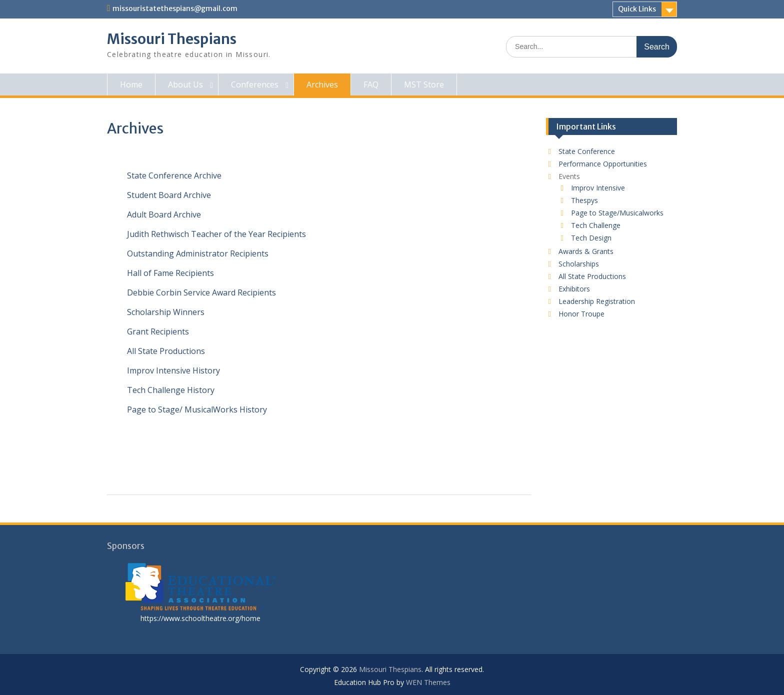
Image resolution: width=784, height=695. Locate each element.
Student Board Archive (169, 195)
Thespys (584, 200)
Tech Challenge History (171, 390)
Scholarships (579, 264)
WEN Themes (428, 682)
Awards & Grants (586, 251)
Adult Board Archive (164, 214)
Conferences (255, 84)
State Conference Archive (174, 175)
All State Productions (166, 351)
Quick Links (637, 9)
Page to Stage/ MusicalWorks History (197, 409)
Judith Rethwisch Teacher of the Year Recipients (216, 234)
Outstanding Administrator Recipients (198, 253)
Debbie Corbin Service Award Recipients (201, 292)
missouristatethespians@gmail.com (175, 8)
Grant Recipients (158, 331)
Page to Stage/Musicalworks (617, 213)
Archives (322, 84)
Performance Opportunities (603, 164)
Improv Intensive (598, 188)
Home (131, 84)
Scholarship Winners (166, 312)
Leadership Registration (597, 301)
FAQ (371, 84)
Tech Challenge (596, 225)
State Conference (587, 151)
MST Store (424, 84)
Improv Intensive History (173, 370)
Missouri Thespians (172, 39)
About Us (185, 84)
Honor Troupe (581, 314)
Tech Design (591, 238)
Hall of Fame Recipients (170, 273)
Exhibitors (574, 289)
